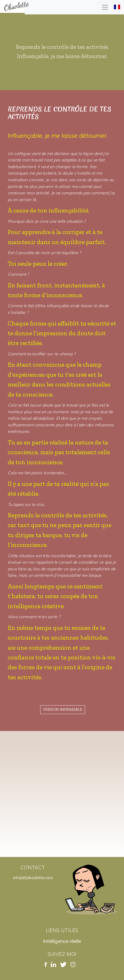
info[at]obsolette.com (33, 878)
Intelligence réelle (62, 941)
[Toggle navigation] (109, 7)
